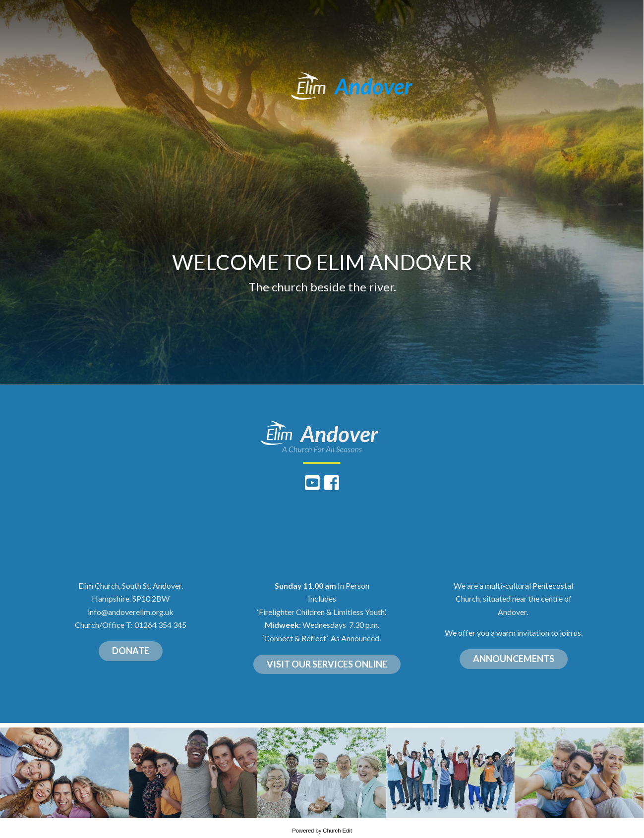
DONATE (131, 651)
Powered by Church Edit (322, 831)
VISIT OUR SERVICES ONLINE (327, 664)
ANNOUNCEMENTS (514, 659)
